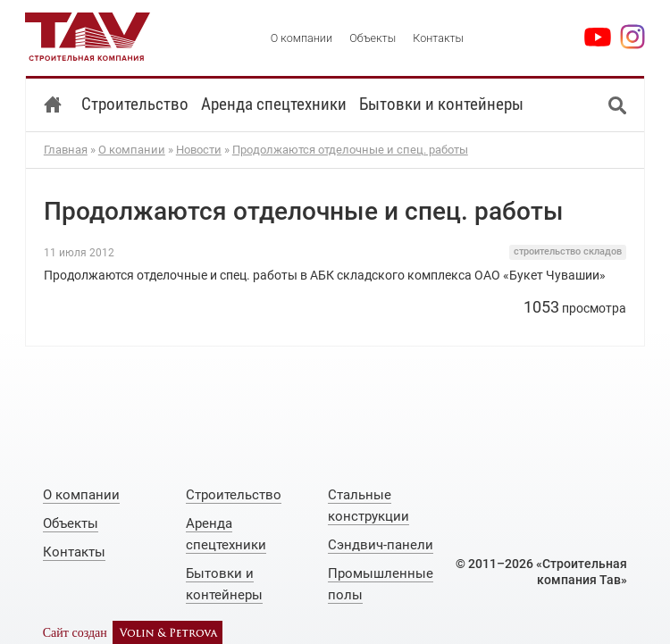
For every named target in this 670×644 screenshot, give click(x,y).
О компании (132, 150)
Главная (66, 150)
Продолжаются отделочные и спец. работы (350, 150)
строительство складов (568, 251)
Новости (199, 150)
